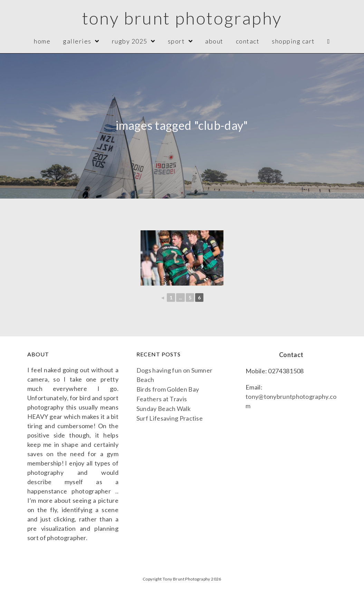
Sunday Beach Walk (164, 409)
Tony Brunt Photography (182, 18)
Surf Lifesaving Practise (170, 418)
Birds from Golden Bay (168, 389)
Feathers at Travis (162, 399)
